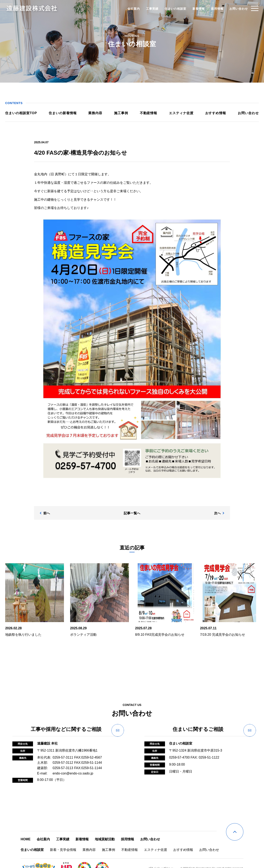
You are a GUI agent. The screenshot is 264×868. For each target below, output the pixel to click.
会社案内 (129, 8)
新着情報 (194, 8)
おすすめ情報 (213, 113)
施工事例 (121, 113)
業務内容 (97, 113)
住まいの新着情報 (65, 113)
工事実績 (148, 8)
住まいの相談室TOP (24, 113)
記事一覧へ (132, 505)
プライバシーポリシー (161, 858)
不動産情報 (148, 113)
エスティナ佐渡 (180, 113)
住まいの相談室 (171, 8)
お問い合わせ (234, 8)
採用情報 (212, 8)
